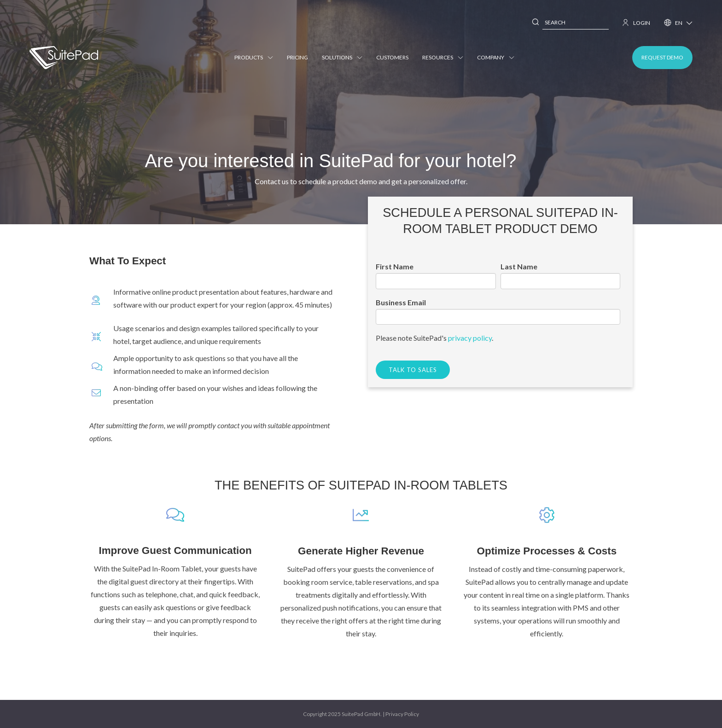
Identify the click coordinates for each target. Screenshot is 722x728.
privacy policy (470, 338)
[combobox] (576, 23)
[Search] (536, 23)
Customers (392, 57)
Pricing (297, 57)
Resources (443, 57)
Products (254, 57)
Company (496, 57)
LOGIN (636, 23)
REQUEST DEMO (662, 57)
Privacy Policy (402, 714)
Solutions (342, 57)
